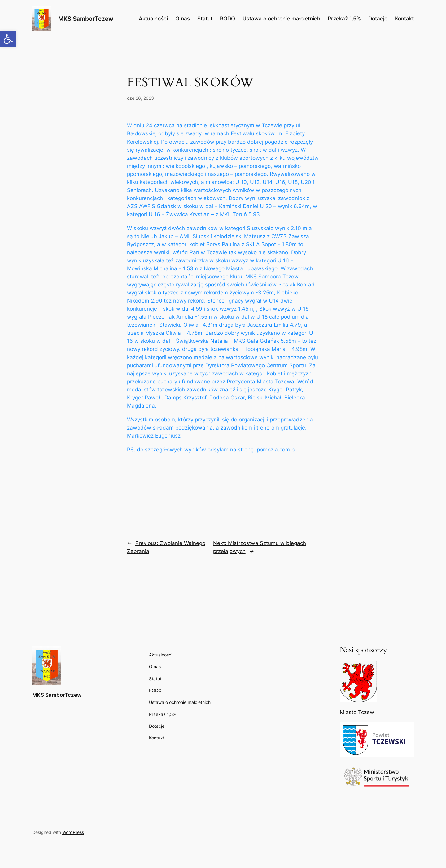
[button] (8, 39)
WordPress (73, 832)
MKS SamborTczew (86, 19)
